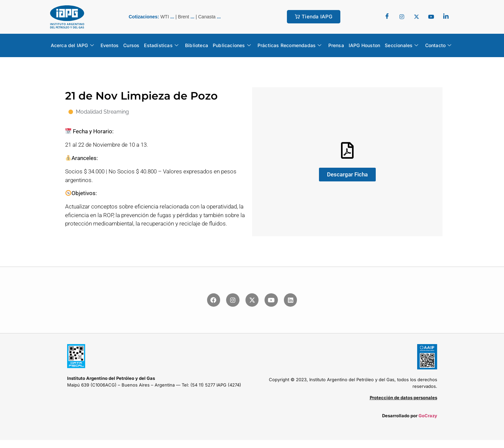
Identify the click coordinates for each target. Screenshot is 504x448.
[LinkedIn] (446, 17)
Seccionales (401, 45)
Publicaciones (232, 45)
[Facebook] (387, 17)
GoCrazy (428, 416)
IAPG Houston (364, 45)
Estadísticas (161, 45)
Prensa (336, 45)
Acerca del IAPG (72, 45)
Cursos (131, 45)
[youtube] (431, 17)
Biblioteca (197, 45)
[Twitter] (402, 17)
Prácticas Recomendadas (290, 45)
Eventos (110, 45)
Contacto (438, 45)
